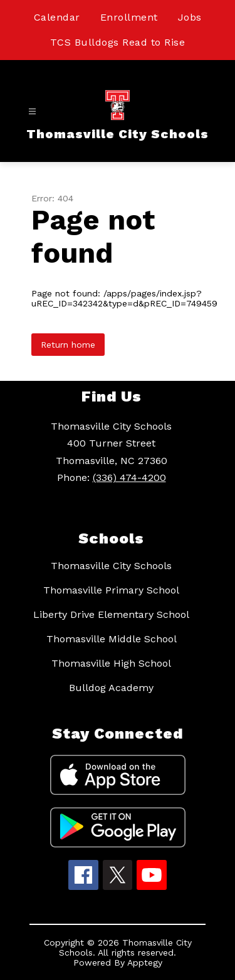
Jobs (190, 17)
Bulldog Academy (111, 688)
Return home (68, 345)
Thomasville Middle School (112, 639)
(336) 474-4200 (129, 477)
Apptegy (145, 962)
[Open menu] (32, 112)
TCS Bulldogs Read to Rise (118, 42)
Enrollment (129, 17)
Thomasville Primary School (111, 590)
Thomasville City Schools (111, 566)
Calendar (57, 17)
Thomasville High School (111, 663)
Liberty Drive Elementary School (111, 614)
